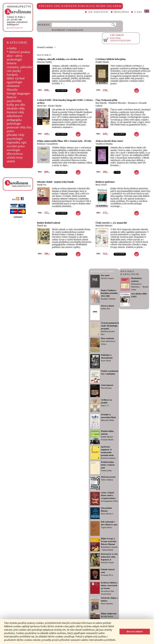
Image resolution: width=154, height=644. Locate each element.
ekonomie (13, 86)
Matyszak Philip (107, 420)
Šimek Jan (42, 226)
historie (12, 97)
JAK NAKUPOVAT (98, 12)
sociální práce (16, 146)
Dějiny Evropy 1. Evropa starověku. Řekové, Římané (109, 541)
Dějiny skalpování (109, 614)
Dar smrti (105, 275)
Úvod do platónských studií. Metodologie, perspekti (110, 326)
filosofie (12, 90)
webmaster (18, 217)
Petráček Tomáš (107, 562)
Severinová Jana (107, 591)
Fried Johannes (107, 604)
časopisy (12, 75)
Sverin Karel (106, 594)
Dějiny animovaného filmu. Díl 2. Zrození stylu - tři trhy (64, 141)
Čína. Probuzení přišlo (106, 100)
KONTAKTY (15, 28)
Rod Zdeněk (101, 103)
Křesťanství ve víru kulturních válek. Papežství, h (109, 557)
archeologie (14, 59)
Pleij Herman (106, 388)
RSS (16, 199)
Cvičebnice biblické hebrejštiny (111, 59)
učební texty (15, 157)
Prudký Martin (102, 62)
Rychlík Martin (107, 616)
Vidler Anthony (107, 480)
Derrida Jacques (107, 278)
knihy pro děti (16, 105)
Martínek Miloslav (104, 226)
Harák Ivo (42, 185)
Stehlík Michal (107, 437)
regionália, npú (17, 142)
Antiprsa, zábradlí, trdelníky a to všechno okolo (60, 59)
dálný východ (16, 78)
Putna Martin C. (107, 514)
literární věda (15, 112)
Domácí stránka (45, 47)
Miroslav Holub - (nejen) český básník (56, 182)
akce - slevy (15, 56)
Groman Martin (107, 440)
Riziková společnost (105, 182)
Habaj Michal (108, 550)
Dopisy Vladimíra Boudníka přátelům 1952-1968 (109, 293)
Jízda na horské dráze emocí (109, 141)
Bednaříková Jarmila (109, 547)
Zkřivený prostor (108, 477)
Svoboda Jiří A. (107, 575)
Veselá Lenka (106, 471)
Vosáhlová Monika (104, 144)
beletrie (12, 63)
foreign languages (18, 93)
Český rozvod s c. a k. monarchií (111, 223)
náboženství (15, 116)
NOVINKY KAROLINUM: (130, 273)
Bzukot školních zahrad (49, 223)
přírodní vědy (16, 135)
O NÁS (138, 12)
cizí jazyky (14, 71)
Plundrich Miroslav (117, 103)
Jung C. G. (105, 405)
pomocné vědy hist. (20, 127)
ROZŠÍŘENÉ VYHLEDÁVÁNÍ (68, 30)
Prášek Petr (105, 309)
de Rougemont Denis (109, 501)
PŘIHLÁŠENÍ (121, 12)
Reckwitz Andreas (108, 458)
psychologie (15, 139)
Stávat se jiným (107, 306)
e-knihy (12, 48)
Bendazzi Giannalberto (48, 144)
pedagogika (14, 120)
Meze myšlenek (107, 338)
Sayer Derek (106, 361)
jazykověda (14, 101)
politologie (14, 124)
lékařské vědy (16, 108)
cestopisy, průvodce (20, 67)
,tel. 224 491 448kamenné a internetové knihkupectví (17, 21)
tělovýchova (15, 154)
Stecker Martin (55, 106)
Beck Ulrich (101, 185)
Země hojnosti (107, 385)
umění (11, 161)
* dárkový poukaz (18, 52)
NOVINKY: (45, 55)
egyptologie (15, 82)
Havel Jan (42, 106)
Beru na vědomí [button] (135, 631)
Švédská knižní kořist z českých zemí (108, 465)
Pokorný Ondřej (44, 62)
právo (10, 131)
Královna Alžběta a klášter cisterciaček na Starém (109, 585)
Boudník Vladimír (108, 299)
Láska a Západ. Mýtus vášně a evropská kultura (108, 495)
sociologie (13, 150)
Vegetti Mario (106, 527)
